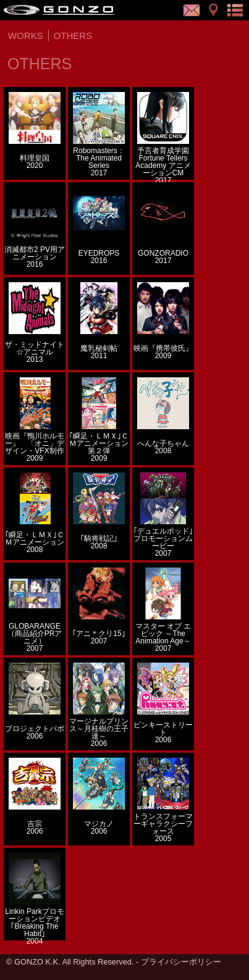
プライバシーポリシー (181, 962)
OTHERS (73, 36)
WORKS (26, 36)
